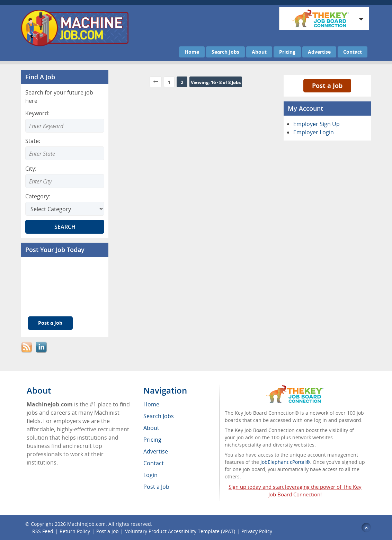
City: (31, 169)
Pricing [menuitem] (152, 440)
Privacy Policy (257, 531)
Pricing (287, 52)
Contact (353, 52)
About (259, 52)
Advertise (319, 52)
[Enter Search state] (65, 153)
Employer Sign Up (317, 124)
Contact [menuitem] (154, 463)
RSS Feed (43, 531)
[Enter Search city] (65, 181)
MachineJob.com (86, 524)
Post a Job (50, 323)
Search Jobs (225, 52)
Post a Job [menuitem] (156, 487)
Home (192, 52)
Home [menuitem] (151, 404)
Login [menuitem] (150, 475)
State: (33, 141)
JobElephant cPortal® (285, 462)
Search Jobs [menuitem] (159, 416)
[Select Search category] (65, 209)
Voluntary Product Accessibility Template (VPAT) (180, 531)
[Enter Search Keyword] (65, 126)
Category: (38, 196)
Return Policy (75, 531)
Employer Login (314, 132)
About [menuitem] (151, 428)
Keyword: (37, 113)
